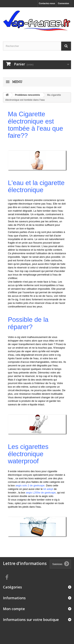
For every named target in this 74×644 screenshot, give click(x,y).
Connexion (63, 3)
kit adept (48, 489)
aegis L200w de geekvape (41, 493)
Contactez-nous (47, 3)
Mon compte (14, 609)
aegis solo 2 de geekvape (30, 485)
